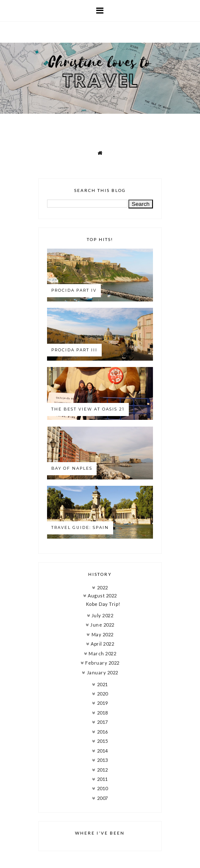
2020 (103, 694)
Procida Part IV (74, 290)
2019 (103, 703)
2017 (103, 722)
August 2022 (102, 596)
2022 (103, 587)
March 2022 (102, 653)
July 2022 (103, 615)
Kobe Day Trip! (103, 604)
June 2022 (102, 625)
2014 (103, 751)
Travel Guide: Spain (80, 527)
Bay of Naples (72, 468)
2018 (103, 713)
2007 (103, 798)
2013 (103, 760)
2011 (103, 779)
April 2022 (102, 644)
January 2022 (103, 672)
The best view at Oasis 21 (88, 409)
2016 (103, 732)
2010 (103, 788)
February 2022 (102, 663)
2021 (103, 684)
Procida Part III (74, 350)
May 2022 (103, 634)
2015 (103, 741)
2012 (103, 770)
